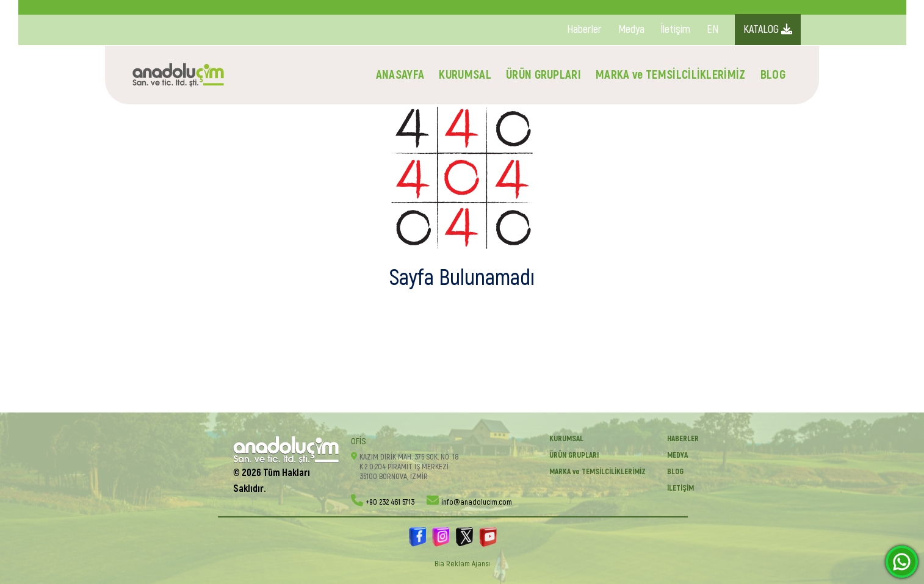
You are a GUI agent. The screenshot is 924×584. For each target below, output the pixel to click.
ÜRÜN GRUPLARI (543, 75)
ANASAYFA (400, 75)
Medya (631, 30)
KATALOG (768, 30)
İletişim (676, 30)
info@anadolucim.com (477, 502)
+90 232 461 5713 (390, 502)
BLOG (773, 75)
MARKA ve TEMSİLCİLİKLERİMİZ (671, 75)
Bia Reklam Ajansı (462, 564)
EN (713, 30)
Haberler (584, 30)
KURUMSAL (465, 75)
